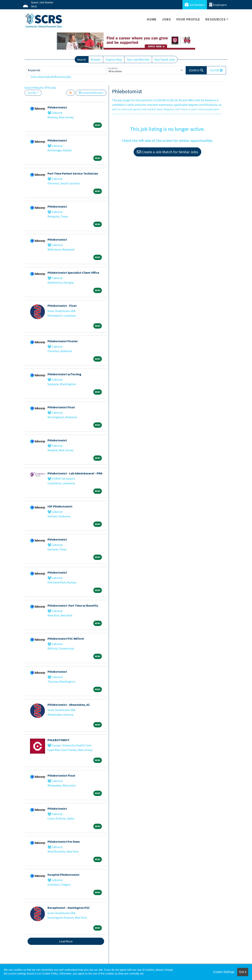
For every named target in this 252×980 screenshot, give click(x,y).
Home (152, 19)
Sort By (32, 93)
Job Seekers (195, 5)
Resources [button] (215, 19)
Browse (96, 59)
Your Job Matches (138, 59)
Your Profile (188, 19)
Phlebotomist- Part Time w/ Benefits (73, 605)
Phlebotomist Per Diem (64, 842)
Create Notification (91, 93)
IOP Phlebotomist (60, 506)
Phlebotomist (57, 107)
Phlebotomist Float (61, 407)
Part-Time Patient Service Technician (73, 173)
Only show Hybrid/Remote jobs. (51, 77)
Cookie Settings (224, 972)
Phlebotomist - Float (62, 306)
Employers (218, 5)
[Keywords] (66, 70)
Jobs (166, 19)
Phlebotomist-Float (61, 775)
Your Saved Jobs (165, 59)
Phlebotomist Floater (63, 341)
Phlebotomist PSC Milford (66, 639)
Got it (243, 972)
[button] (216, 70)
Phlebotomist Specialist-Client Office (73, 273)
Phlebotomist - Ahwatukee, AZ (69, 705)
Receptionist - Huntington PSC (69, 908)
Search (82, 59)
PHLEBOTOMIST (59, 740)
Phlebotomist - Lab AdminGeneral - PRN (75, 473)
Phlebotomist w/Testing (64, 374)
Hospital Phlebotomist (63, 875)
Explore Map (114, 59)
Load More (66, 941)
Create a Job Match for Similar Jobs (167, 152)
